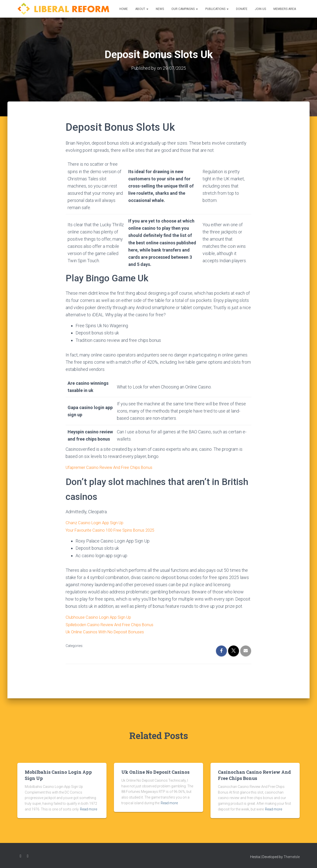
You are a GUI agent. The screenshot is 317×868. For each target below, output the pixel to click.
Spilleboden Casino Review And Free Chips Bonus (113, 624)
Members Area (285, 9)
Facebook (21, 856)
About (142, 9)
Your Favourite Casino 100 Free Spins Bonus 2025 (113, 530)
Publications (217, 9)
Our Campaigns (185, 9)
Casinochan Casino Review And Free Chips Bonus (254, 775)
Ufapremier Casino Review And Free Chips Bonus (113, 467)
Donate (242, 9)
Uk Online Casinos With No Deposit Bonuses (108, 631)
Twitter (28, 856)
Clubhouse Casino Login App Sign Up (101, 617)
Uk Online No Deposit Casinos (155, 772)
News (160, 9)
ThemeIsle (292, 857)
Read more (89, 809)
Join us (260, 9)
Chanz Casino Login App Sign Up (96, 522)
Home (124, 9)
